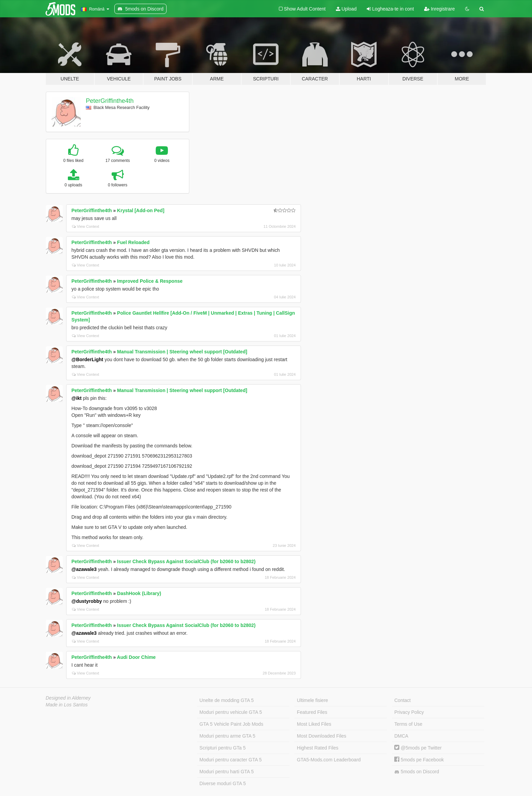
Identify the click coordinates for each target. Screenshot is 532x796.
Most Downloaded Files (322, 736)
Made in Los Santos (67, 705)
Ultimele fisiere (312, 700)
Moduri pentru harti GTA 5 (227, 772)
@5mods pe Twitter (418, 748)
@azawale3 (84, 569)
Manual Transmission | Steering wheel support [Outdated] (182, 352)
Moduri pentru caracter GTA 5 (231, 760)
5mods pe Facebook (419, 760)
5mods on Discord (417, 772)
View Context (86, 226)
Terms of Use (408, 724)
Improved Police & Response (150, 281)
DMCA (401, 736)
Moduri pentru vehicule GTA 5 (231, 712)
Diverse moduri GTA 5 (223, 783)
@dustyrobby (87, 601)
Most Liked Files (314, 724)
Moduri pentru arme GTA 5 (227, 736)
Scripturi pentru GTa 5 (223, 748)
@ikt (77, 398)
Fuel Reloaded (133, 242)
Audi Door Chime (136, 657)
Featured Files (312, 712)
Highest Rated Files (318, 748)
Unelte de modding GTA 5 (227, 700)
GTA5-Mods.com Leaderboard (329, 760)
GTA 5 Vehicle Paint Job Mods (231, 724)
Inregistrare (440, 9)
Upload (346, 9)
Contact (402, 700)
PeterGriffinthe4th (110, 101)
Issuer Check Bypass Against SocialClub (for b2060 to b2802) (186, 561)
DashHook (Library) (139, 593)
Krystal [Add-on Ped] (141, 210)
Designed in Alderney (68, 698)
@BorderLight (88, 359)
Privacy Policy (409, 712)
